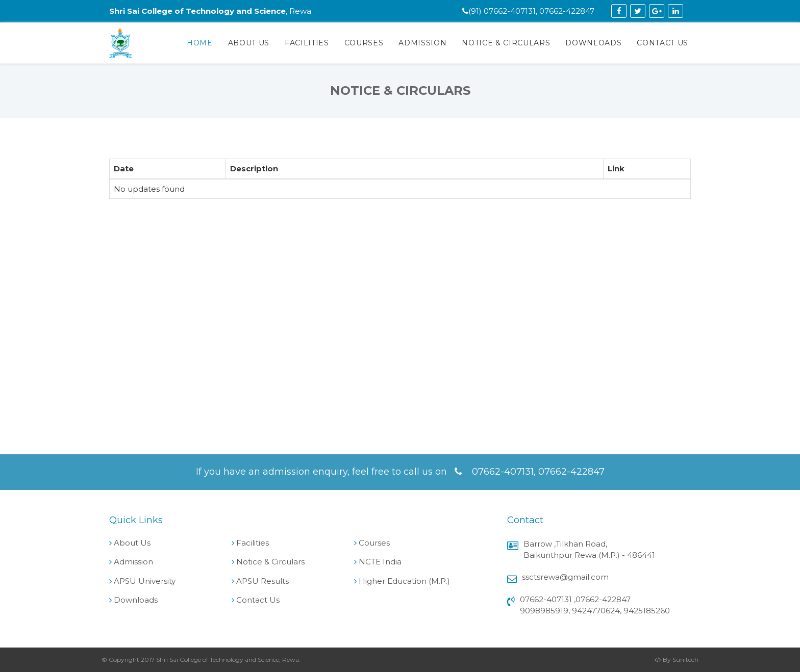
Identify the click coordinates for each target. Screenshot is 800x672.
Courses (364, 43)
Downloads (593, 43)
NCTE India (380, 562)
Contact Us (662, 43)
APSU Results (262, 581)
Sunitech (685, 660)
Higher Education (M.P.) (404, 581)
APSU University (145, 581)
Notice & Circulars (506, 43)
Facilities (307, 43)
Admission (422, 43)
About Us (249, 43)
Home (200, 43)
